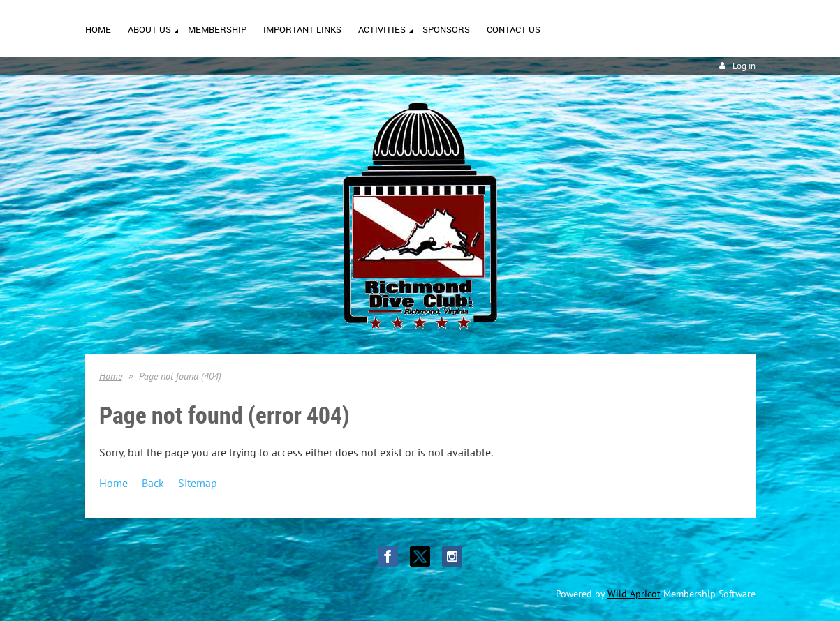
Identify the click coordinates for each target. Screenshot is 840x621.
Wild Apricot (634, 594)
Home (111, 376)
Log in (744, 66)
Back (153, 483)
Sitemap (198, 483)
